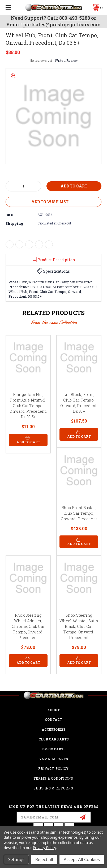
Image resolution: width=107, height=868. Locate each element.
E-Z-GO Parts (54, 749)
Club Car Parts (54, 739)
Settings (16, 859)
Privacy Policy (53, 768)
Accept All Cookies (82, 859)
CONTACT (53, 719)
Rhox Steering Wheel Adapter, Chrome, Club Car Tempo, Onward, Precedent (28, 626)
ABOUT (53, 710)
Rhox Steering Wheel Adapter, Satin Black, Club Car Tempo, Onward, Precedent (79, 626)
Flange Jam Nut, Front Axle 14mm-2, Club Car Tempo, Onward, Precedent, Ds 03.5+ (28, 406)
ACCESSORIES (53, 729)
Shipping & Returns (53, 788)
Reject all (44, 859)
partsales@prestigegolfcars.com (61, 24)
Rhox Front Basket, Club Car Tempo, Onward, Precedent (79, 513)
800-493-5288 (75, 18)
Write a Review (66, 60)
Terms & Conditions (53, 778)
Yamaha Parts (53, 759)
